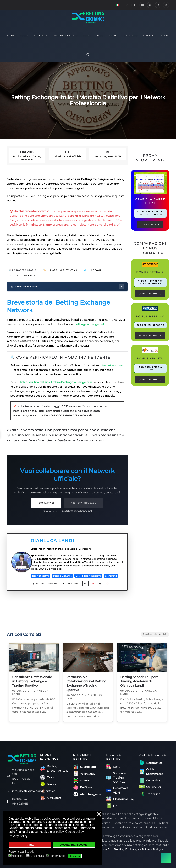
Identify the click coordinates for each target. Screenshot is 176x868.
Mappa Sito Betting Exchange (118, 849)
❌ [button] (99, 814)
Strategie (41, 36)
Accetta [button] (75, 856)
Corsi (87, 36)
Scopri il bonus (150, 294)
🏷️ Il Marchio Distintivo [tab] (60, 270)
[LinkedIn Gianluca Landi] (86, 584)
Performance (57, 856)
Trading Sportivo (65, 36)
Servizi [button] (114, 36)
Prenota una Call (83, 503)
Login (165, 36)
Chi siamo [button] (131, 36)
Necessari (18, 856)
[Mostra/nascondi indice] (122, 287)
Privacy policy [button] (18, 836)
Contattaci (46, 503)
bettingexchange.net (89, 324)
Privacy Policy (151, 849)
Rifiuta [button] (30, 845)
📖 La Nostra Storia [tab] (23, 270)
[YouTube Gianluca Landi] (93, 584)
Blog (100, 36)
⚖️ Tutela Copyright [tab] (23, 275)
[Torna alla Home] (88, 17)
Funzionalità (37, 856)
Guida (24, 36)
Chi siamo (71, 584)
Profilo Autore (45, 584)
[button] (122, 5)
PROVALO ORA (150, 225)
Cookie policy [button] (75, 832)
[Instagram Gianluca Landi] (108, 584)
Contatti (149, 36)
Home (11, 36)
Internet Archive (111, 365)
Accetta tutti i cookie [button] (74, 845)
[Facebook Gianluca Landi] (100, 584)
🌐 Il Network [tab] (94, 270)
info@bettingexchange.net (77, 511)
